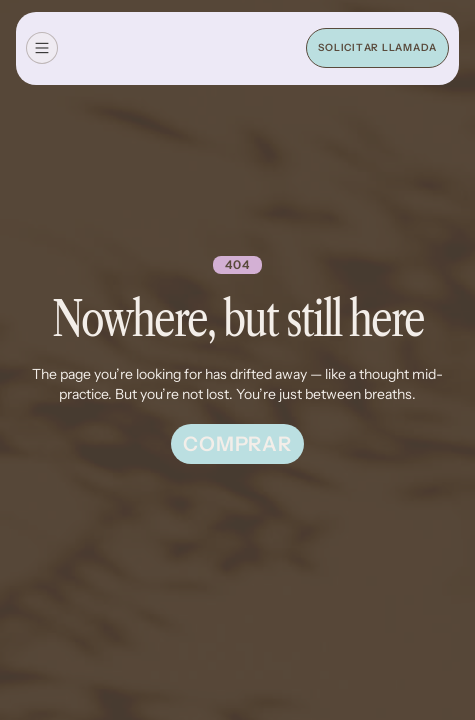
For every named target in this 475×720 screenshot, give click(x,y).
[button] (42, 48)
